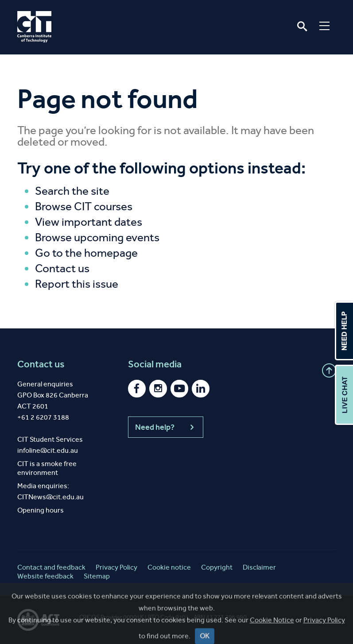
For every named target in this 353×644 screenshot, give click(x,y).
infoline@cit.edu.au (48, 450)
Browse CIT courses (84, 206)
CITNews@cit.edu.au (50, 497)
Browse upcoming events (97, 237)
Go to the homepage (86, 253)
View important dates (89, 222)
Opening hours (41, 510)
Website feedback (45, 576)
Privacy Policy (116, 567)
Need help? (166, 427)
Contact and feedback (51, 567)
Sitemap (97, 576)
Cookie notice (169, 567)
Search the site (72, 191)
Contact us (62, 268)
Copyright (217, 567)
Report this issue (77, 284)
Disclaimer (259, 567)
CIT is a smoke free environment (47, 468)
